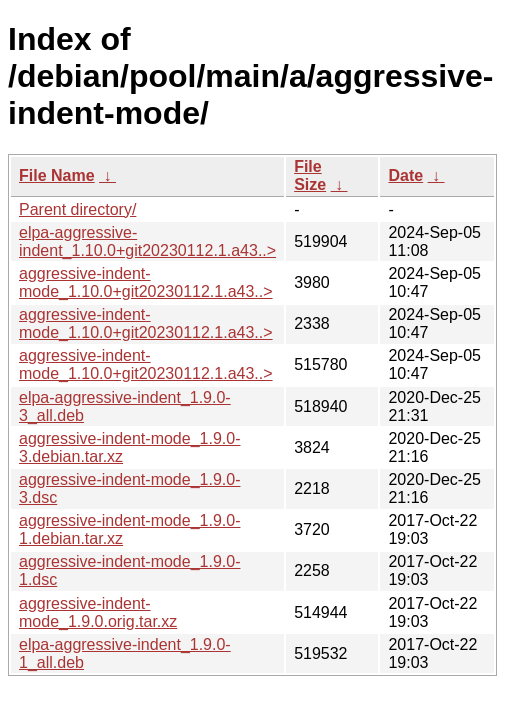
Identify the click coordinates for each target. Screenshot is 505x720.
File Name (57, 175)
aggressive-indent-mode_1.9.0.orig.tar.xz (98, 612)
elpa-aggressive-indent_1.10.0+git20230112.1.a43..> (147, 241)
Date (405, 175)
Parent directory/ (77, 209)
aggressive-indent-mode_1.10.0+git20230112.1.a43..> (146, 282)
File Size (310, 175)
